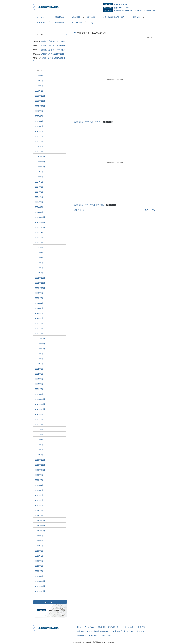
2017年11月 (40, 586)
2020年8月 (39, 419)
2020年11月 (40, 404)
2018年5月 (39, 556)
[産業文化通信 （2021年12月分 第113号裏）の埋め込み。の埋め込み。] (115, 162)
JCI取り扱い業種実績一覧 (108, 627)
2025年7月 (39, 121)
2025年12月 (40, 96)
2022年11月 (40, 283)
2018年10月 (40, 531)
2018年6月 (39, 551)
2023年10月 (40, 227)
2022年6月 (39, 308)
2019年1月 (39, 515)
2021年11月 (40, 344)
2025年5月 (39, 131)
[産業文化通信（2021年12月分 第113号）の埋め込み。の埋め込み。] (115, 79)
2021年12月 (40, 339)
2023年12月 (40, 217)
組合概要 (94, 636)
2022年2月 (39, 328)
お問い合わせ (128, 627)
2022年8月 (39, 298)
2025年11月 (40, 101)
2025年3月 (39, 141)
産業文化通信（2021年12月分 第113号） (88, 122)
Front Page (89, 627)
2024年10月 (40, 167)
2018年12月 (40, 521)
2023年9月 (39, 232)
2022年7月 (39, 303)
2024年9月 (39, 172)
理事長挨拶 (82, 636)
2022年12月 (40, 278)
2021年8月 (39, 359)
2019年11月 (40, 465)
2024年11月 (40, 162)
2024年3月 (39, 202)
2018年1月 (39, 576)
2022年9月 (39, 293)
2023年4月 (39, 258)
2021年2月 (39, 389)
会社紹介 (81, 631)
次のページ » (150, 210)
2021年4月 (39, 379)
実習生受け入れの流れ (124, 631)
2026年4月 (39, 76)
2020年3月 (39, 445)
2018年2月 (39, 571)
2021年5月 (39, 374)
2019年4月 (39, 500)
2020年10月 (40, 409)
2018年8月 (39, 541)
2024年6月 (39, 187)
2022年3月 (39, 323)
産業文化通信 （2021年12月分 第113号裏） (89, 205)
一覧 (66, 34)
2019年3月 (39, 505)
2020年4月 (39, 440)
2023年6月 (39, 248)
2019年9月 (39, 475)
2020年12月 (40, 399)
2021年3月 (39, 384)
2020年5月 (39, 435)
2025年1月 (39, 151)
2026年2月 (39, 86)
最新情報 (140, 631)
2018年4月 (39, 561)
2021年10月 (40, 349)
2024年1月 (39, 212)
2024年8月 (39, 177)
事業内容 (141, 627)
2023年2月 (39, 268)
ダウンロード (108, 122)
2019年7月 (39, 485)
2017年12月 (40, 581)
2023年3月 (39, 263)
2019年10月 (40, 470)
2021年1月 (39, 394)
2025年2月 (39, 147)
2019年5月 (39, 495)
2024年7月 (39, 182)
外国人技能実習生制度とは (100, 631)
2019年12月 (40, 460)
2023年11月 (40, 222)
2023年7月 (39, 242)
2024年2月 (39, 207)
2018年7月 (39, 546)
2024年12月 (40, 157)
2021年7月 (39, 364)
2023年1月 (39, 273)
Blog (79, 627)
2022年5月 (39, 313)
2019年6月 (39, 490)
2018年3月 (39, 566)
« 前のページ (79, 210)
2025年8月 (39, 116)
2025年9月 (39, 111)
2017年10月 (40, 591)
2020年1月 (39, 455)
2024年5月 (39, 192)
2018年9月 (39, 536)
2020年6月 (39, 430)
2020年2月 (39, 450)
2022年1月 (39, 333)
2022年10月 (40, 288)
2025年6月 (39, 126)
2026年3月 (39, 81)
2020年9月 (39, 414)
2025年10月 (40, 106)
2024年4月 (39, 197)
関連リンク (106, 636)
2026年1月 (39, 91)
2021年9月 (39, 354)
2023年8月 (39, 237)
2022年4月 (39, 318)
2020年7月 (39, 424)
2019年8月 (39, 480)
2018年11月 (40, 526)
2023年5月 (39, 253)
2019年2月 (39, 510)
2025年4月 (39, 136)
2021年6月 (39, 369)
